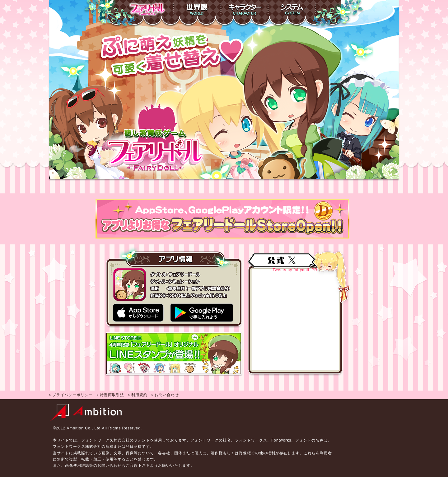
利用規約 (139, 395)
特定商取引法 (112, 395)
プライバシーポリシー (72, 395)
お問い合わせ (167, 395)
